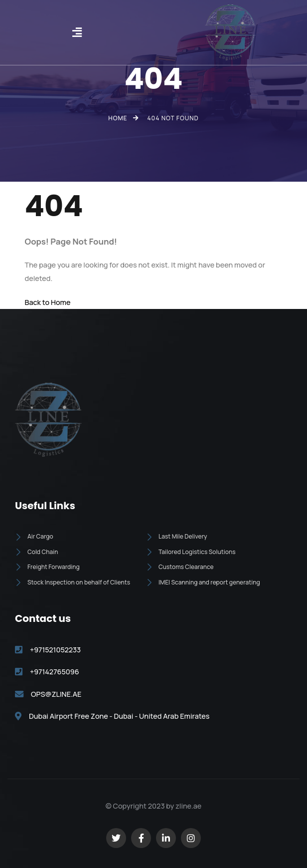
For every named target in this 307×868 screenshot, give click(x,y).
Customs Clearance (180, 567)
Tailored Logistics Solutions (191, 552)
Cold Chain (36, 552)
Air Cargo (34, 536)
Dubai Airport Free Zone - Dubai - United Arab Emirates (119, 716)
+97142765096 (55, 672)
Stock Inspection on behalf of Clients (73, 582)
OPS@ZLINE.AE (56, 694)
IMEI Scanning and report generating (203, 582)
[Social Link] (116, 838)
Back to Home (48, 302)
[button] (77, 33)
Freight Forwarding (47, 567)
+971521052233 (55, 650)
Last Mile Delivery (176, 536)
